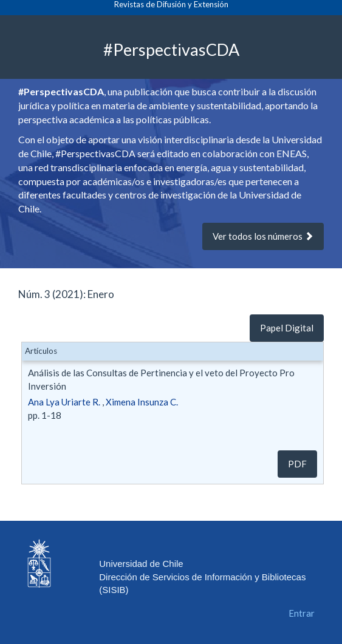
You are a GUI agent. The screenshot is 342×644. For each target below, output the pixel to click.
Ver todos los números (263, 236)
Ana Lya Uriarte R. (64, 402)
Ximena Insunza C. (142, 402)
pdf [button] (297, 464)
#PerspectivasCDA (171, 49)
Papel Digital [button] (287, 328)
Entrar (302, 613)
